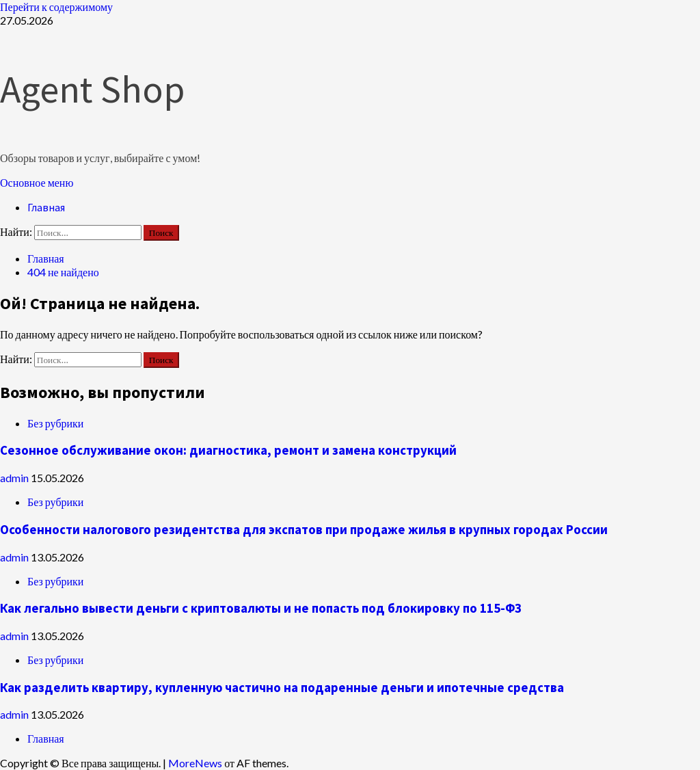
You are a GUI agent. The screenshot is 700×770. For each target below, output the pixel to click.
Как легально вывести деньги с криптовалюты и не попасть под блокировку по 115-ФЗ (261, 608)
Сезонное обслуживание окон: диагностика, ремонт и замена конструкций (228, 450)
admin (15, 478)
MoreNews (195, 763)
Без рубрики (55, 423)
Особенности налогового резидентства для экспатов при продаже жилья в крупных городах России (304, 530)
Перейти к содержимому (56, 6)
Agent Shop (92, 89)
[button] (37, 182)
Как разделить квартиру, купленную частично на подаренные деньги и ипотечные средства (282, 688)
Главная (46, 207)
